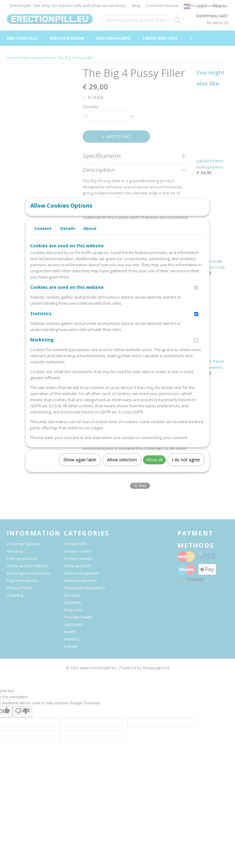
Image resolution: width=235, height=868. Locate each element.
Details (68, 234)
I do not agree (186, 466)
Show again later (80, 466)
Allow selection (122, 466)
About (90, 234)
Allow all (154, 466)
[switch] (196, 294)
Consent (43, 234)
